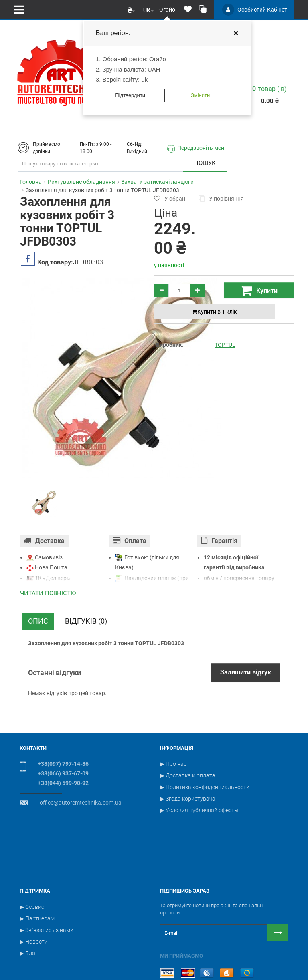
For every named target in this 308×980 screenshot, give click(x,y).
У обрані (170, 198)
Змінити (200, 95)
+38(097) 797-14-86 (63, 764)
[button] (131, 10)
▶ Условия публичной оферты (199, 810)
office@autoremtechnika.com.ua (81, 803)
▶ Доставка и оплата (188, 775)
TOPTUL (225, 345)
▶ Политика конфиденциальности (205, 787)
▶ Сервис (32, 862)
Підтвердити (130, 95)
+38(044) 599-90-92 (63, 783)
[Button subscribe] (278, 888)
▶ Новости (34, 897)
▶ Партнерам (37, 873)
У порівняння (221, 198)
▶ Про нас (173, 764)
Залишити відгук (246, 672)
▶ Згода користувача (188, 799)
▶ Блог (29, 908)
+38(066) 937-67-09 (63, 773)
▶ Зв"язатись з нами (47, 885)
